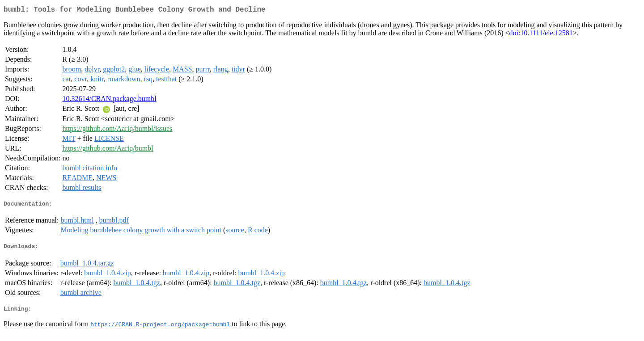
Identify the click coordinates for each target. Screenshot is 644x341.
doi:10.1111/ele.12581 (541, 35)
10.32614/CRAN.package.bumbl (109, 100)
